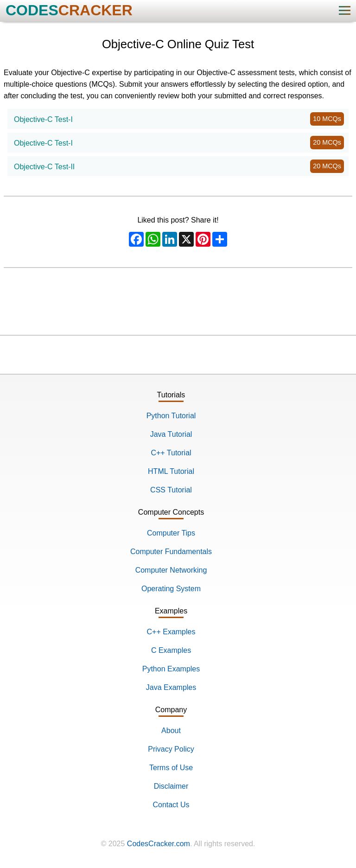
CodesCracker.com (159, 844)
